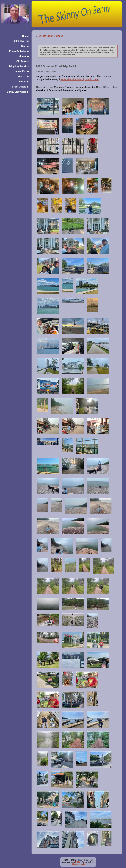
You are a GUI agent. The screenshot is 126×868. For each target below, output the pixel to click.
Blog (25, 46)
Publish (78, 862)
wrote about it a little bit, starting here (80, 79)
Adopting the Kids (19, 66)
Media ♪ (23, 77)
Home (25, 36)
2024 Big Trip (21, 41)
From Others (20, 87)
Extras (24, 82)
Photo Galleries (19, 51)
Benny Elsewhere (18, 92)
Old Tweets (23, 61)
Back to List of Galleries (51, 36)
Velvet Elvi (22, 71)
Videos (24, 56)
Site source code (78, 864)
